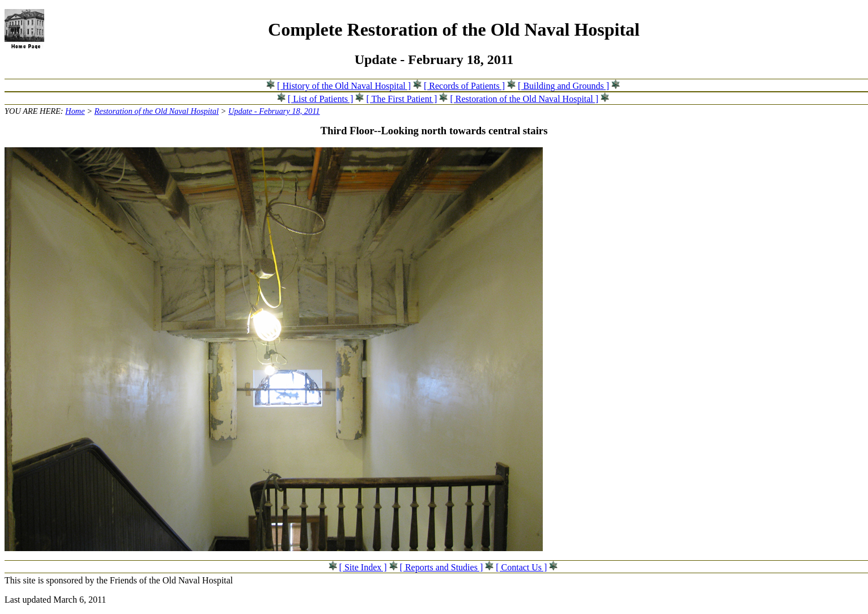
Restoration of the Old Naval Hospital (157, 111)
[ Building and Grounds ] (563, 86)
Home (75, 111)
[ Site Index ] (363, 567)
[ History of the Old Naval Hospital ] (344, 86)
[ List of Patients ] (321, 99)
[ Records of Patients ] (464, 86)
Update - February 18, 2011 (274, 111)
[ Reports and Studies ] (442, 567)
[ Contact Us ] (521, 567)
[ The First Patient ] (401, 99)
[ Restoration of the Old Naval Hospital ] (524, 99)
